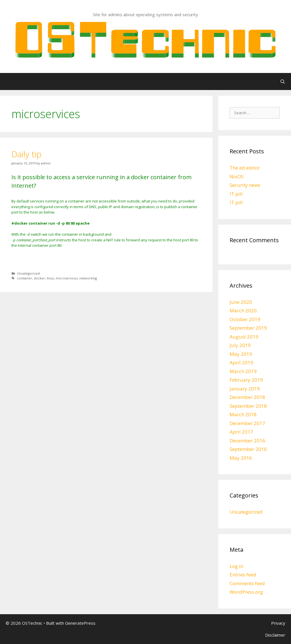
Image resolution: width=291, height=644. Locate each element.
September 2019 (248, 328)
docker (39, 278)
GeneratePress (80, 623)
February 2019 (246, 380)
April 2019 (241, 362)
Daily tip (26, 154)
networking (88, 278)
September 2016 (248, 449)
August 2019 (244, 337)
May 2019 (241, 354)
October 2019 (245, 319)
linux (50, 278)
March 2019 (243, 371)
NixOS (237, 176)
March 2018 (243, 414)
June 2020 (241, 302)
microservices (67, 278)
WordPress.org (246, 592)
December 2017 (247, 423)
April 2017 (241, 432)
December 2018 (247, 397)
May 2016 (241, 458)
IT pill (236, 194)
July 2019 (240, 345)
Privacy (278, 623)
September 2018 (248, 406)
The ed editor (245, 168)
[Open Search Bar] (283, 81)
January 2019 (245, 389)
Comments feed (247, 583)
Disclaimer (275, 635)
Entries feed (243, 575)
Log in (236, 566)
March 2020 (243, 310)
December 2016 (247, 441)
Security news (245, 185)
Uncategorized (28, 273)
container (25, 278)
